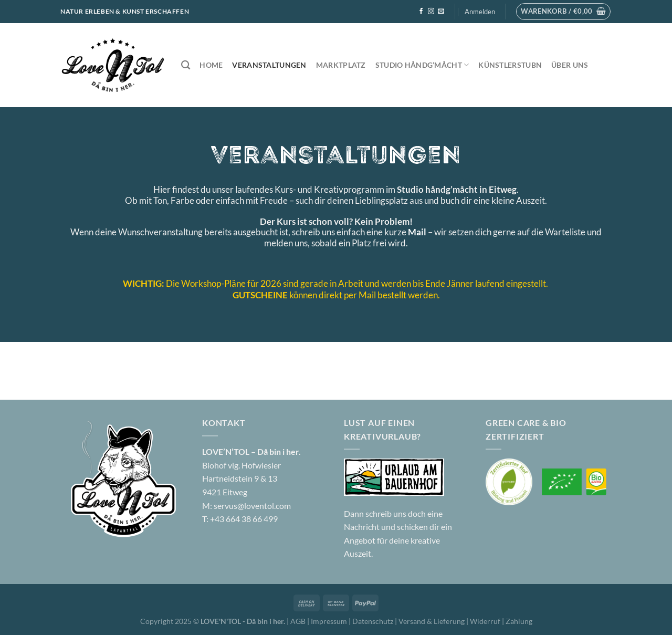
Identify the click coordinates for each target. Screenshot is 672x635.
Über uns (570, 65)
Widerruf (485, 621)
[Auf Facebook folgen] (421, 12)
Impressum (330, 621)
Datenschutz (374, 621)
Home (211, 65)
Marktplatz (341, 65)
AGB (298, 621)
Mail (417, 232)
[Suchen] (186, 65)
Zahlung (519, 621)
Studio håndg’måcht (422, 65)
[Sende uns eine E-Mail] (441, 12)
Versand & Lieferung (432, 621)
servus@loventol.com (252, 506)
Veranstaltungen (269, 65)
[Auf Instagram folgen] (431, 12)
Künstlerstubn (510, 65)
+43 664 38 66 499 (244, 519)
